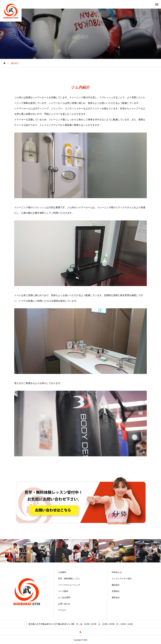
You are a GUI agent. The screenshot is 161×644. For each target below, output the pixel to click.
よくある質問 (64, 597)
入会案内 (62, 572)
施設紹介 (116, 585)
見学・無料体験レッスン (69, 579)
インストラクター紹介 (122, 579)
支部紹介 (116, 591)
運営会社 (116, 597)
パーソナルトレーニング (69, 585)
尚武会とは (117, 572)
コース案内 (63, 591)
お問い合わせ (64, 604)
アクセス (62, 610)
